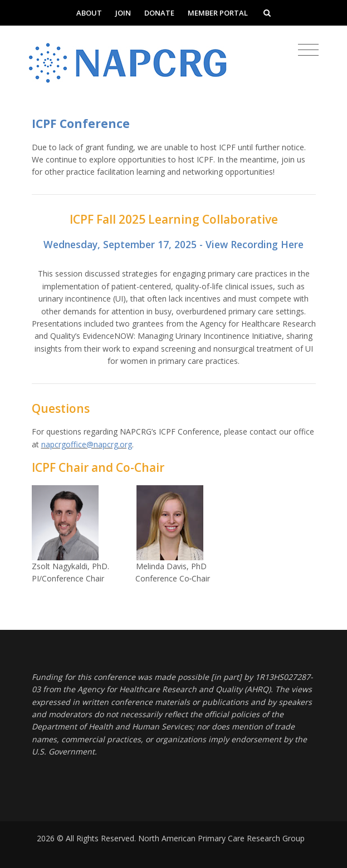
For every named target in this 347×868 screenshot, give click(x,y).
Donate (159, 13)
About (89, 13)
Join (123, 13)
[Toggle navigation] (308, 50)
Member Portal (218, 13)
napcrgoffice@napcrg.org (87, 444)
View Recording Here (255, 244)
